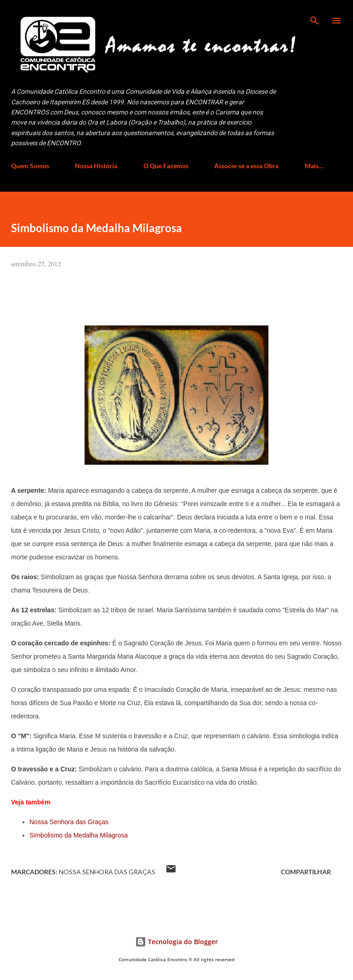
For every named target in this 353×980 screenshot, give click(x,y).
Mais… (314, 166)
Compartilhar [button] (306, 872)
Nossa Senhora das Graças (69, 822)
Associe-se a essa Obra (246, 166)
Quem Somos (30, 166)
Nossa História (96, 166)
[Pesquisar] (314, 17)
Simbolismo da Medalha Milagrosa (79, 835)
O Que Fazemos (166, 166)
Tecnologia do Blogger (176, 942)
